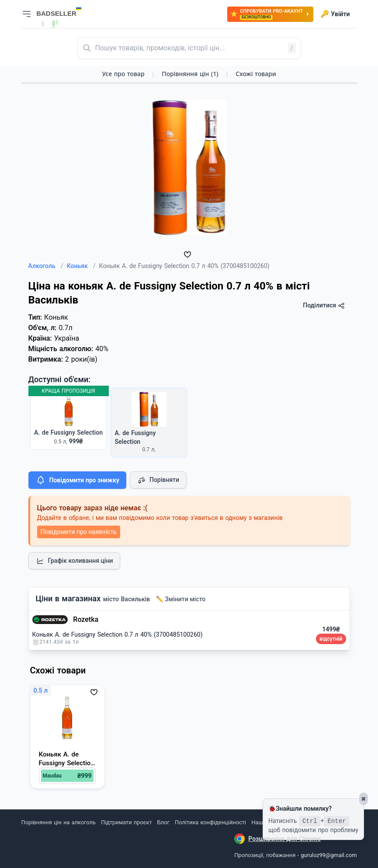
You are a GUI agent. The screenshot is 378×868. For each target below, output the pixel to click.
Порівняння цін (190, 74)
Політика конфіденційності (210, 822)
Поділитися (324, 305)
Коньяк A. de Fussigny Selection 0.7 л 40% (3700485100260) (118, 634)
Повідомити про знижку (77, 480)
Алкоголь (46, 266)
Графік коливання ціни (75, 561)
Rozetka (86, 619)
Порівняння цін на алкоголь (59, 822)
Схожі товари (256, 74)
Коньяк (81, 266)
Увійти (335, 14)
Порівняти (158, 480)
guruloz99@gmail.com (329, 855)
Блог (163, 822)
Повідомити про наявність (79, 532)
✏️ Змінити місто (181, 599)
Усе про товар (123, 74)
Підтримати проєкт (126, 822)
